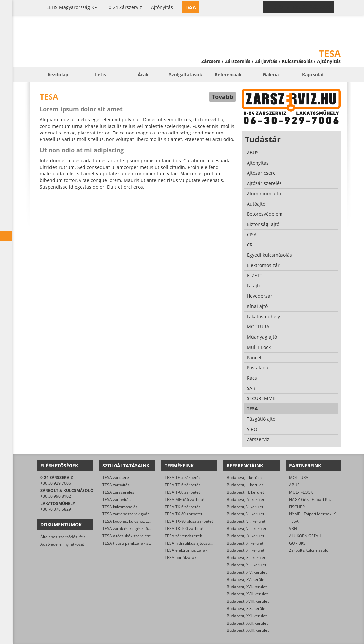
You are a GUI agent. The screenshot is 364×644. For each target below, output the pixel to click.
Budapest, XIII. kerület (247, 565)
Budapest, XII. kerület (246, 558)
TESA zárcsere (116, 478)
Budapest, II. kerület (245, 485)
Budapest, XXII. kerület (247, 623)
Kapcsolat (313, 75)
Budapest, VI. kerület (246, 514)
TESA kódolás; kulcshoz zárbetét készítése (141, 521)
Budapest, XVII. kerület (247, 594)
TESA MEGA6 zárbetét (185, 499)
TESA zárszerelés (118, 492)
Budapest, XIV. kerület (247, 572)
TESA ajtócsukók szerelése (127, 536)
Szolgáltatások (186, 75)
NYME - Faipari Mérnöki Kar (314, 514)
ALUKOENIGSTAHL (306, 536)
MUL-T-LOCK (301, 492)
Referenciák (228, 75)
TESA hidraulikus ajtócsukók (190, 543)
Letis (100, 75)
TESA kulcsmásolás (120, 507)
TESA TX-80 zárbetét (183, 514)
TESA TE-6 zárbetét (182, 485)
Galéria (271, 75)
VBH (293, 529)
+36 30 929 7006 (56, 483)
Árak (143, 75)
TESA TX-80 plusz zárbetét (189, 521)
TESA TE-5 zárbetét (182, 478)
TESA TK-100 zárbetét (185, 529)
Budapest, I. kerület (244, 478)
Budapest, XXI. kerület (247, 616)
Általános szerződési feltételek (68, 537)
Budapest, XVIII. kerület (248, 601)
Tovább (222, 97)
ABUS (294, 485)
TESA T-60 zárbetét (182, 492)
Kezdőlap (58, 75)
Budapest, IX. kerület (246, 536)
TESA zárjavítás (116, 499)
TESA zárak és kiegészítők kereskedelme (140, 529)
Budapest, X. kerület (245, 543)
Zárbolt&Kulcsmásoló (309, 550)
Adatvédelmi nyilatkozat (62, 544)
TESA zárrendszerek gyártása (130, 514)
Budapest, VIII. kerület (247, 529)
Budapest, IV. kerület (246, 499)
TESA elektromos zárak (186, 550)
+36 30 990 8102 (56, 496)
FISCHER (297, 507)
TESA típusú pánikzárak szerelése (133, 543)
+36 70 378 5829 (56, 509)
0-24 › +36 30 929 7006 (303, 7)
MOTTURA (299, 478)
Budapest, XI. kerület (246, 550)
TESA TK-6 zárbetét (182, 507)
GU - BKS (297, 543)
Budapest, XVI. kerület (247, 587)
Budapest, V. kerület (245, 507)
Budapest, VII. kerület (246, 521)
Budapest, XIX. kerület (247, 608)
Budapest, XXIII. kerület (248, 630)
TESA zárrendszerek (183, 536)
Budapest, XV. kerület (246, 579)
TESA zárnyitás (116, 485)
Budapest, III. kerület (245, 492)
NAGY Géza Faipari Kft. (310, 499)
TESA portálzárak (181, 558)
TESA (294, 521)
